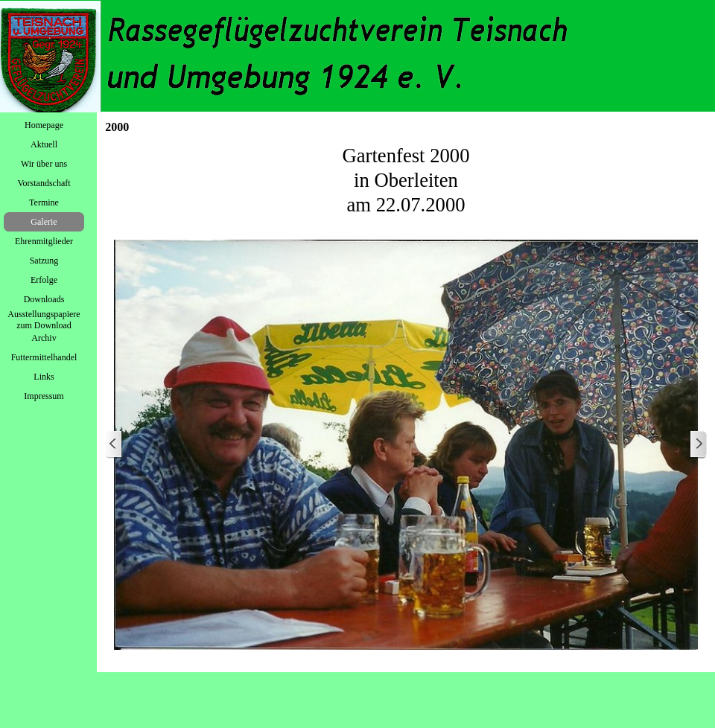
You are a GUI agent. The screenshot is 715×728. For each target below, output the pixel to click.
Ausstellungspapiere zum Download (44, 320)
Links (44, 377)
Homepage (44, 125)
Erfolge (44, 280)
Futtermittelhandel (44, 357)
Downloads (44, 299)
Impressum (44, 396)
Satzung (44, 261)
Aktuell (44, 144)
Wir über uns (44, 164)
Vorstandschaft (44, 183)
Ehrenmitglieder (44, 241)
